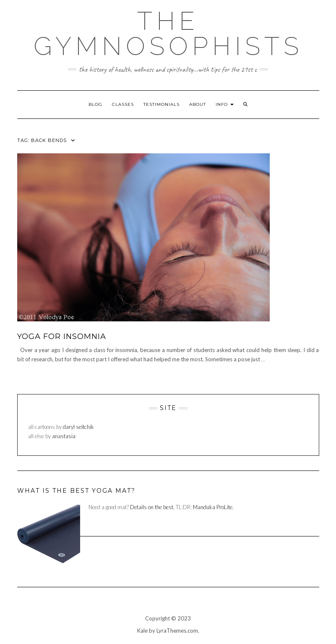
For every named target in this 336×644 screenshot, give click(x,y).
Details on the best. (152, 507)
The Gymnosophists (168, 34)
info (225, 104)
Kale (142, 631)
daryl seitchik (78, 427)
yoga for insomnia (62, 336)
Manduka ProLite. (213, 507)
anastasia (64, 436)
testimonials (161, 104)
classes (123, 104)
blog (95, 104)
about (198, 104)
